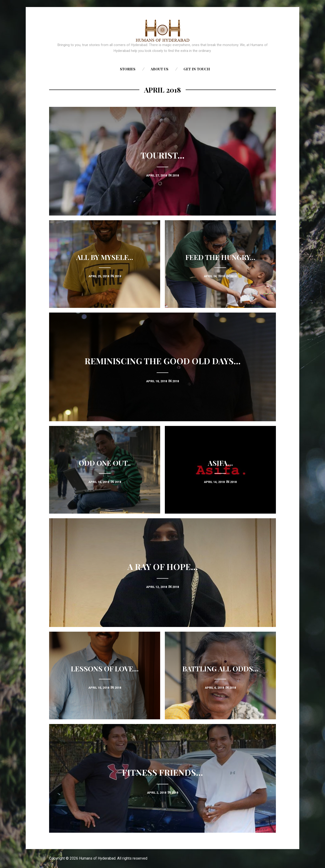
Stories (128, 69)
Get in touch (197, 69)
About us (159, 69)
